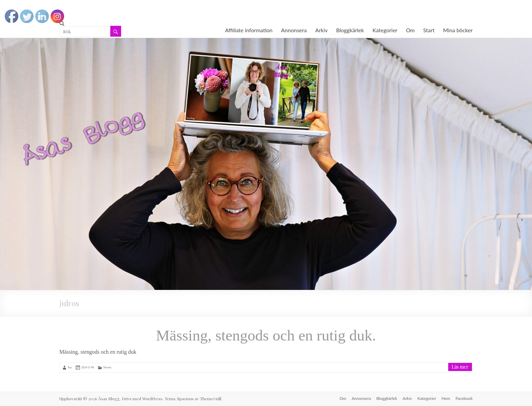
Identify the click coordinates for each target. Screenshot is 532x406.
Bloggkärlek (350, 30)
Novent (107, 367)
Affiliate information (249, 30)
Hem (446, 398)
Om (410, 30)
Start (429, 30)
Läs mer (460, 367)
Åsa (70, 367)
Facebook (464, 398)
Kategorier (385, 30)
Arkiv (321, 30)
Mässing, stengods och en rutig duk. (266, 335)
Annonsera (294, 30)
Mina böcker (458, 30)
